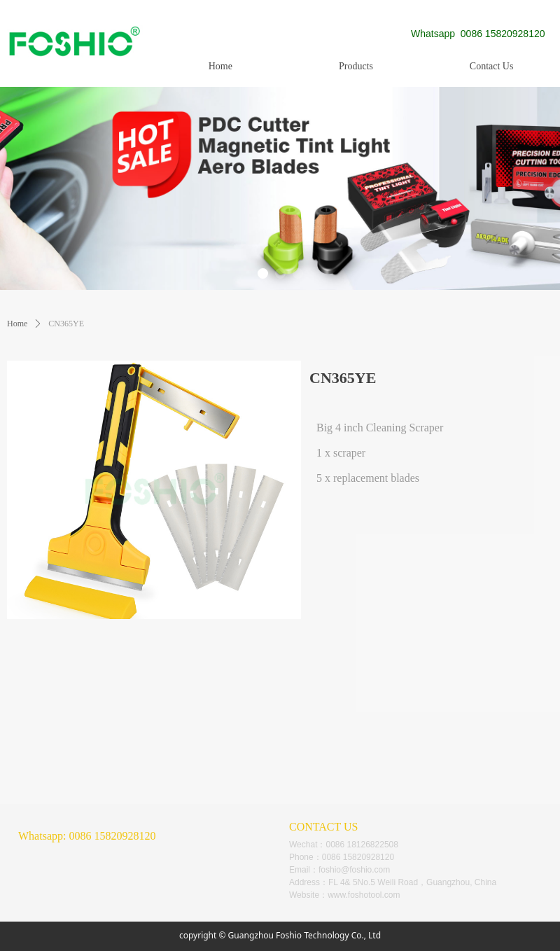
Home (17, 324)
